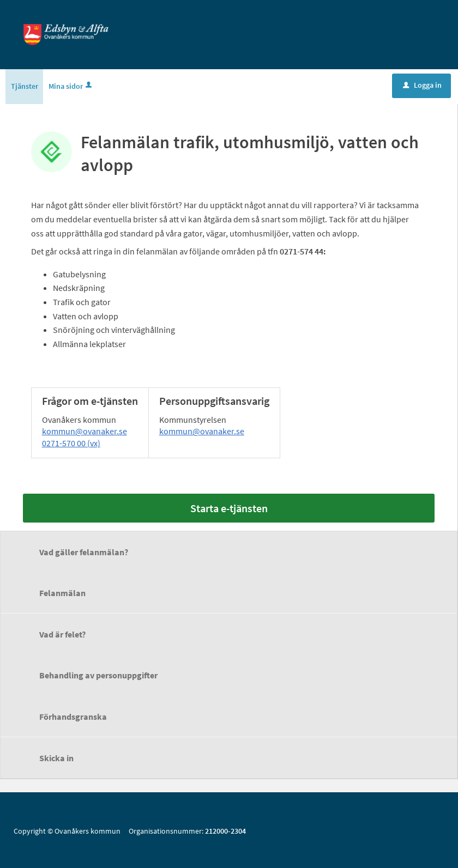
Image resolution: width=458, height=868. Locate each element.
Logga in (422, 86)
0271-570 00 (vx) (71, 444)
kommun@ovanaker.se (85, 432)
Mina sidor (71, 87)
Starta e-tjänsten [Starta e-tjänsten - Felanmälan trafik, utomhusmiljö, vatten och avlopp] (229, 509)
